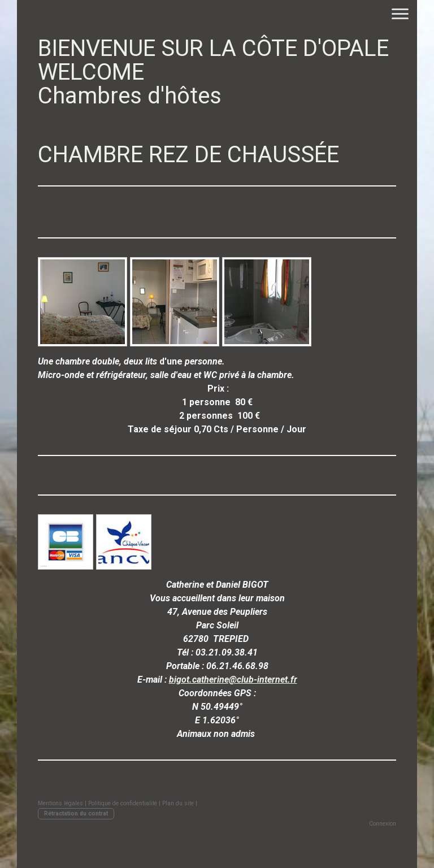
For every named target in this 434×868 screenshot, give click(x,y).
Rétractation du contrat (76, 813)
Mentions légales (60, 803)
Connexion (383, 824)
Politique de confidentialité (123, 803)
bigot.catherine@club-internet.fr (233, 680)
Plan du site (178, 803)
